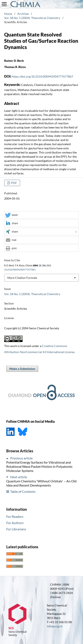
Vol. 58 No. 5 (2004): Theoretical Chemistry (32, 18)
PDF (14, 183)
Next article (19, 477)
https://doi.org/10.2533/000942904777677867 (43, 76)
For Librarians (16, 529)
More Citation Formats (22, 278)
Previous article (21, 458)
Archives (23, 14)
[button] (41, 215)
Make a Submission (22, 369)
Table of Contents (23, 491)
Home (8, 14)
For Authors (15, 523)
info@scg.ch (55, 626)
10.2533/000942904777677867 (20, 270)
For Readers (15, 516)
